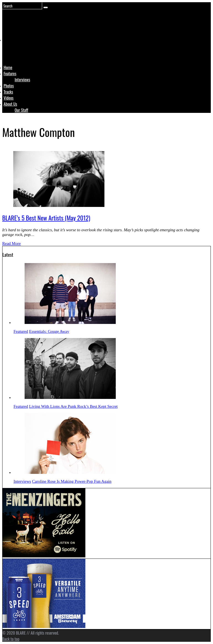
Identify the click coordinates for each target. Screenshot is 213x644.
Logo (17, 50)
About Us (10, 104)
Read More (11, 243)
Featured (21, 331)
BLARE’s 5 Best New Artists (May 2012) (46, 218)
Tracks (8, 92)
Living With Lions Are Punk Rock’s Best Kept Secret (73, 406)
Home (8, 67)
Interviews (22, 79)
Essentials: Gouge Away (49, 331)
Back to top (11, 639)
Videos (9, 98)
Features (10, 73)
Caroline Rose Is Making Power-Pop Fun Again (72, 481)
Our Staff (21, 110)
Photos (9, 85)
